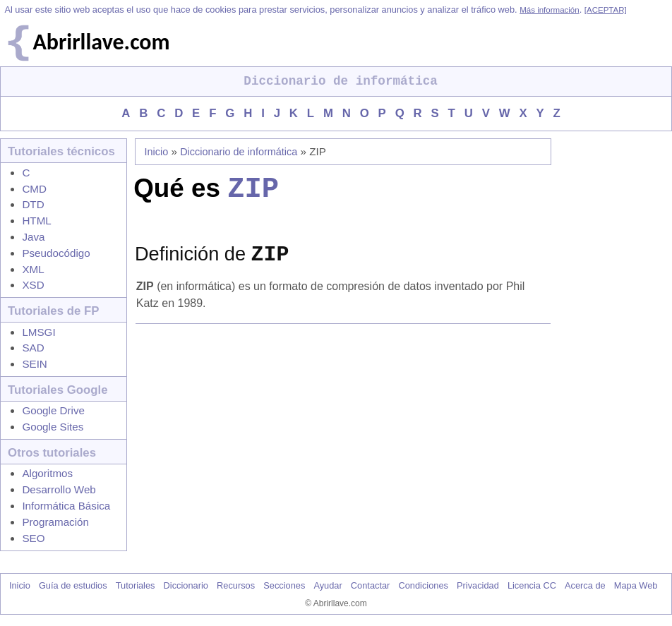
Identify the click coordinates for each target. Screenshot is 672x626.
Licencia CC (532, 585)
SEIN (34, 364)
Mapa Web (636, 585)
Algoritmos (47, 473)
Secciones (284, 585)
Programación (55, 522)
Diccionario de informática (239, 152)
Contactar (370, 585)
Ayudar (328, 585)
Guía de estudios (73, 585)
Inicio (157, 152)
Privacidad (478, 585)
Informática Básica (66, 506)
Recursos (236, 585)
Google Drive (53, 410)
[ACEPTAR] (606, 10)
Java (33, 237)
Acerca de (585, 585)
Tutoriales (136, 585)
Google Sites (53, 427)
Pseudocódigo (56, 253)
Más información (549, 10)
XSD (33, 285)
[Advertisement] (346, 445)
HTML (36, 221)
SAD (33, 348)
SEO (33, 538)
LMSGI (38, 332)
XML (33, 269)
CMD (34, 189)
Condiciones (423, 585)
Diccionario (186, 585)
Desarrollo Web (59, 489)
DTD (33, 204)
